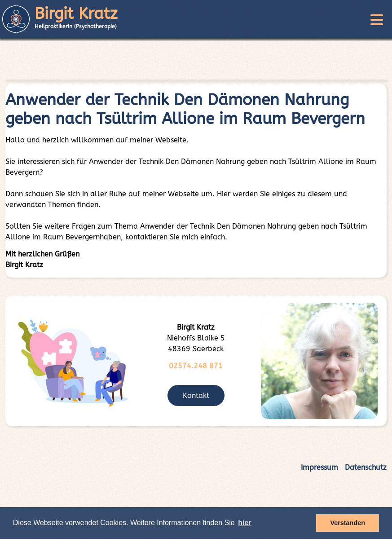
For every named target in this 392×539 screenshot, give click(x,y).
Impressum (319, 467)
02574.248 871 (196, 366)
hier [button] (244, 523)
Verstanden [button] (348, 523)
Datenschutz (366, 467)
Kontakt (196, 395)
